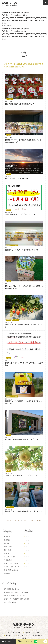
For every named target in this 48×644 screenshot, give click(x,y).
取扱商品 (36, 633)
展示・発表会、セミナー (12, 573)
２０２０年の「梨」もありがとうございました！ (21, 475)
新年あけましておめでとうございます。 (17, 595)
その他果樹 (8, 563)
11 (25, 521)
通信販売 (7, 576)
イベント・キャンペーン (12, 569)
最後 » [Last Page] (39, 521)
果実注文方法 (10, 635)
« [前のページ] (13, 521)
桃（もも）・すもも (10, 559)
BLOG (28, 635)
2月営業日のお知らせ (12, 592)
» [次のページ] (35, 521)
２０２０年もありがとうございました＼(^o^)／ (22, 214)
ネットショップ (8, 641)
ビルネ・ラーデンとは (15, 633)
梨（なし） (8, 471)
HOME (4, 26)
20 (32, 521)
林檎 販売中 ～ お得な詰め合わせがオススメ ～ (23, 511)
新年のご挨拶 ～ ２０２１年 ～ (17, 178)
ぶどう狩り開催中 (10, 605)
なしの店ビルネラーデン (10, 4)
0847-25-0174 (25, 641)
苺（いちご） (9, 99)
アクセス (20, 635)
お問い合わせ (38, 635)
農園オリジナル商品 (12, 245)
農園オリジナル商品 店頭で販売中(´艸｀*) (21, 250)
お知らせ (9, 135)
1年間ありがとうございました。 (15, 598)
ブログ (10, 26)
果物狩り (9, 320)
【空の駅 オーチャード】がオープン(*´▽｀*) (21, 439)
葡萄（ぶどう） (9, 549)
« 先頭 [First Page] (9, 521)
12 (28, 521)
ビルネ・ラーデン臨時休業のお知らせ (17, 602)
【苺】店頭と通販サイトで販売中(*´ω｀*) (20, 104)
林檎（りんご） (10, 507)
